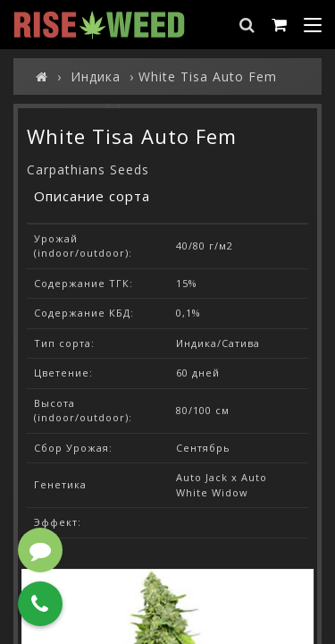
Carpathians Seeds (88, 169)
